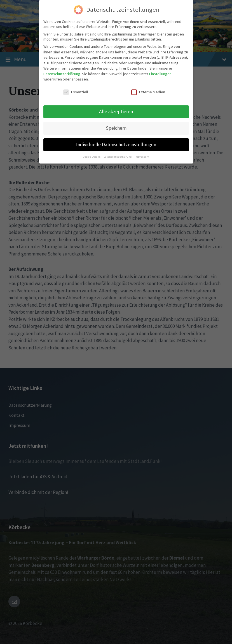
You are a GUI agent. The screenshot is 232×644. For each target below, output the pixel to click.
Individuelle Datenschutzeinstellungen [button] (116, 145)
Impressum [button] (142, 157)
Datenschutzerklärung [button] (118, 157)
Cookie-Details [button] (92, 157)
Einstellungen (160, 74)
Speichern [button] (116, 128)
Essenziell (76, 92)
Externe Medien (148, 92)
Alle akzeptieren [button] (116, 112)
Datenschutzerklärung (62, 74)
